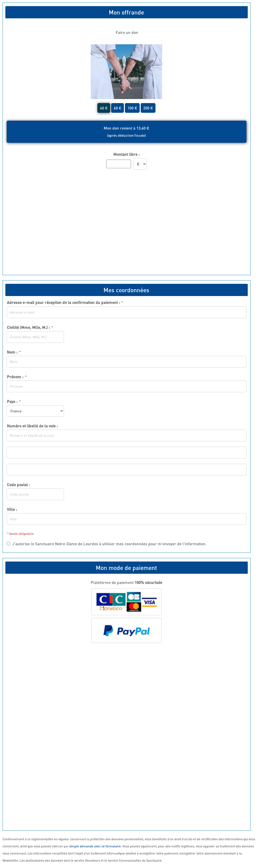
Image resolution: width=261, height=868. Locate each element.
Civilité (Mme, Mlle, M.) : (28, 327)
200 (148, 108)
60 (118, 108)
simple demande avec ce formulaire (95, 846)
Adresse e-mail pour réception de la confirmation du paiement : (65, 303)
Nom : (12, 352)
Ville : (12, 509)
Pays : (12, 401)
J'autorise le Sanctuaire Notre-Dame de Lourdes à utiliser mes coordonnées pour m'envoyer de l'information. (107, 544)
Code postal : (18, 485)
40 (104, 108)
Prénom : (15, 377)
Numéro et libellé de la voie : (32, 426)
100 (132, 108)
